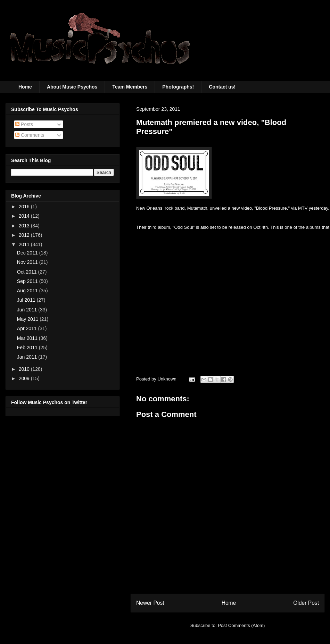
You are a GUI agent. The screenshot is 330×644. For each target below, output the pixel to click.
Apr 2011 (28, 328)
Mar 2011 (28, 338)
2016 (25, 207)
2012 (25, 235)
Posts (24, 124)
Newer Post (150, 603)
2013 (25, 226)
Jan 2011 (28, 357)
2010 (25, 369)
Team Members (130, 87)
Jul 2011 (27, 300)
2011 (25, 244)
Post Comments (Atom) (241, 625)
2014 (25, 216)
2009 (25, 378)
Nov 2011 (28, 262)
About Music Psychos (72, 87)
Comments (30, 135)
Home (25, 87)
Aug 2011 (28, 291)
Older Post (306, 603)
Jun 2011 (28, 310)
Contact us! (222, 87)
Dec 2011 (28, 253)
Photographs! (178, 87)
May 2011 (28, 319)
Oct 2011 (28, 272)
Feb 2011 (28, 348)
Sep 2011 (28, 281)
